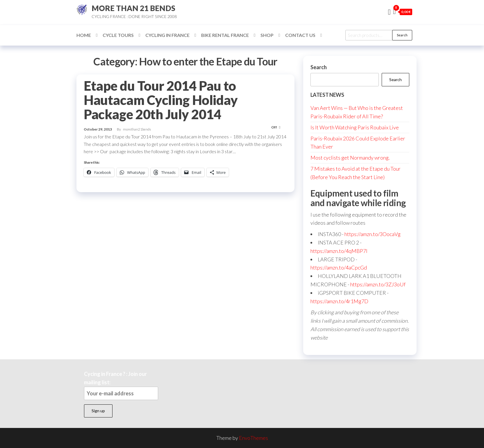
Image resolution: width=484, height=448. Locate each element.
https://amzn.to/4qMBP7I (339, 251)
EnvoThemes (253, 438)
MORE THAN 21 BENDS (133, 8)
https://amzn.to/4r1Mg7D (339, 301)
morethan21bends (137, 129)
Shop (267, 35)
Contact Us (300, 35)
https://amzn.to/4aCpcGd (339, 267)
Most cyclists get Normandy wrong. (350, 158)
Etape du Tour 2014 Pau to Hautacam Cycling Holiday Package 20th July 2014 (161, 100)
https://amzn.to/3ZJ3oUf (378, 284)
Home (84, 35)
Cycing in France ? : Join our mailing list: (121, 385)
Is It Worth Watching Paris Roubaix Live (355, 127)
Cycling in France (167, 35)
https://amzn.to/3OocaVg (373, 234)
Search (402, 35)
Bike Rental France (225, 35)
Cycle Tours (118, 35)
